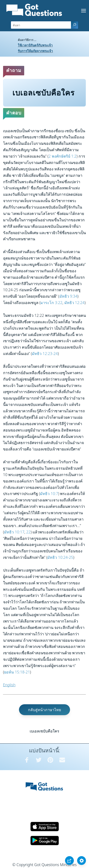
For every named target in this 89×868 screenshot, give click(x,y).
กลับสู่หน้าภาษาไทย (44, 710)
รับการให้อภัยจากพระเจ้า (35, 51)
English (9, 685)
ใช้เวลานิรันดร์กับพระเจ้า (35, 45)
